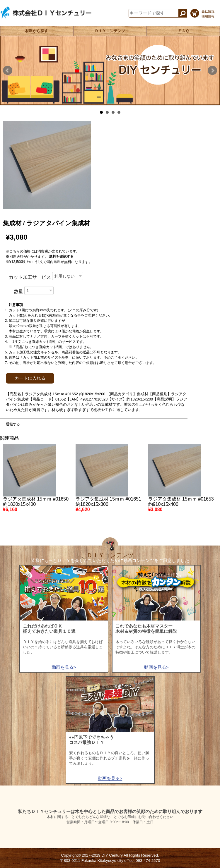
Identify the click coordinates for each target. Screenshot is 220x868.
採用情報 (208, 16)
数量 (18, 292)
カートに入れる (30, 378)
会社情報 (208, 11)
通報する (13, 424)
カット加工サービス (30, 277)
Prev (8, 71)
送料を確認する (61, 257)
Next (212, 71)
